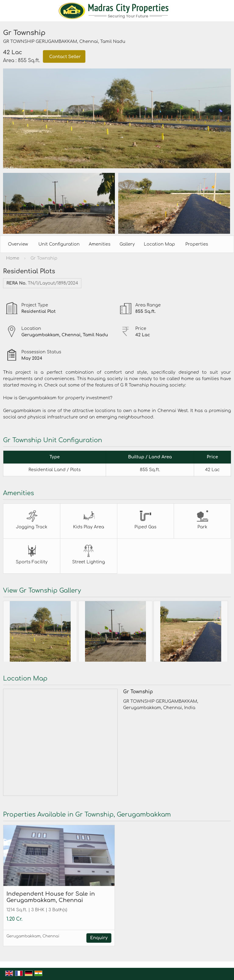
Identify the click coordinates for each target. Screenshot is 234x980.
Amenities (99, 244)
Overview (18, 244)
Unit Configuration (59, 244)
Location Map (159, 244)
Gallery (127, 244)
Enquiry (99, 938)
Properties (197, 244)
